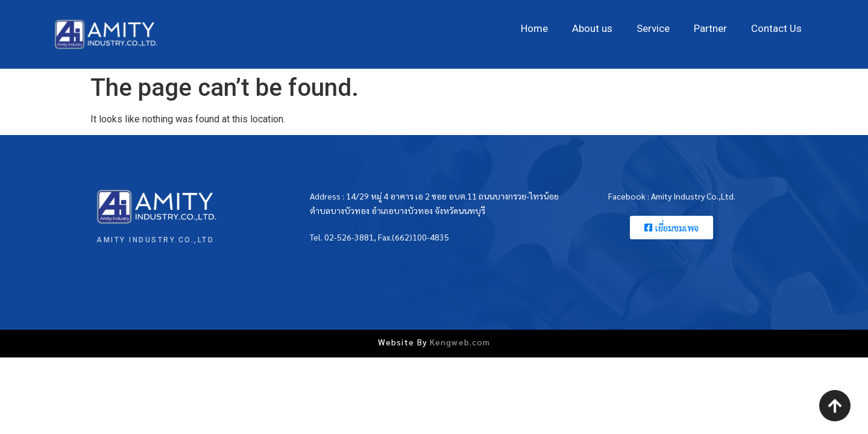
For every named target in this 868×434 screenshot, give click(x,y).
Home (534, 28)
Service (653, 28)
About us (592, 28)
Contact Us (776, 28)
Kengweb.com (460, 342)
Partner (710, 28)
